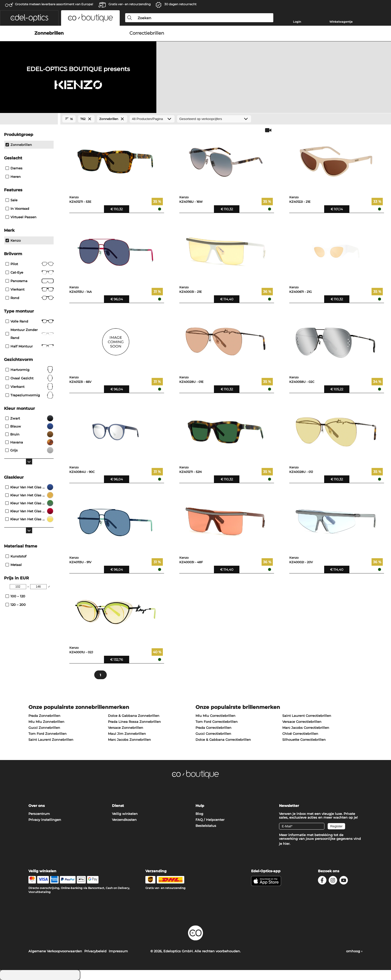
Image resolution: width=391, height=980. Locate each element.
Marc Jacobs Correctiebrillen (306, 728)
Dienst (118, 806)
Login (297, 22)
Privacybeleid (95, 951)
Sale (11, 200)
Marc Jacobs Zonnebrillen (129, 740)
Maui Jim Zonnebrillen (127, 734)
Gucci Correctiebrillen (213, 734)
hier (286, 844)
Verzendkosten (124, 820)
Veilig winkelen (125, 814)
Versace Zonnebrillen (126, 728)
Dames (14, 168)
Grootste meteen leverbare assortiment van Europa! (54, 4)
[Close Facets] (29, 119)
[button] (29, 18)
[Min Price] (18, 587)
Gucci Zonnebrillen (44, 728)
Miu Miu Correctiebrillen (215, 716)
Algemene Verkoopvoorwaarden (55, 951)
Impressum (118, 951)
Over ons (37, 806)
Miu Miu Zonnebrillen (46, 722)
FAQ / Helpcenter (210, 820)
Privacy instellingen (45, 820)
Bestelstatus (206, 826)
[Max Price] (38, 587)
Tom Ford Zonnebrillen (48, 734)
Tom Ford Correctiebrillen (217, 722)
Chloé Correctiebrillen (300, 734)
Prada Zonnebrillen (44, 716)
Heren (13, 177)
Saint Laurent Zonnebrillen (51, 740)
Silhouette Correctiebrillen (304, 740)
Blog (199, 814)
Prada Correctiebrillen (213, 728)
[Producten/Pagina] (152, 119)
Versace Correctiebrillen (302, 722)
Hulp (200, 806)
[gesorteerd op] (214, 119)
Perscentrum (39, 814)
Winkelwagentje (341, 22)
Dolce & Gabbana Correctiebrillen (223, 740)
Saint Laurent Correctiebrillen (307, 716)
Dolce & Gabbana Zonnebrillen (134, 716)
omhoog (354, 951)
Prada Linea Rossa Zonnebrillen (134, 722)
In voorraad (17, 209)
